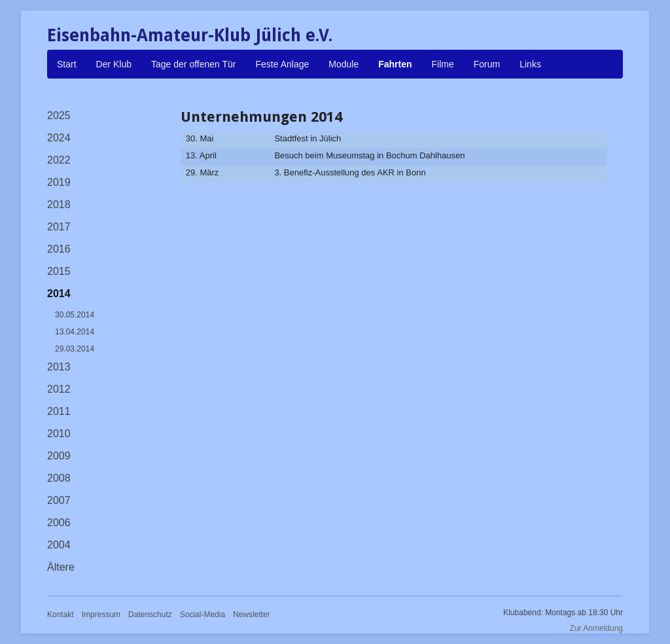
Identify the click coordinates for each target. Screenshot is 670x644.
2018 (59, 205)
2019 (59, 182)
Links (530, 64)
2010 (59, 434)
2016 (59, 249)
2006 (59, 523)
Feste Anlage (283, 64)
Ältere (61, 567)
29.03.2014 (75, 349)
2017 (59, 227)
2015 (59, 271)
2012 (59, 389)
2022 (59, 160)
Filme (443, 64)
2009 (59, 456)
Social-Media (203, 615)
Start (67, 64)
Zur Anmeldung (596, 628)
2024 (59, 138)
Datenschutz (150, 615)
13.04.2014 (75, 332)
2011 (59, 411)
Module (344, 64)
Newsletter (252, 615)
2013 (59, 367)
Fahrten (395, 64)
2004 (59, 545)
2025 (59, 116)
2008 (59, 478)
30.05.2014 (75, 315)
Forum (487, 64)
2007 (59, 500)
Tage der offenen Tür (193, 64)
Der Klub (114, 64)
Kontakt (61, 615)
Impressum (101, 615)
